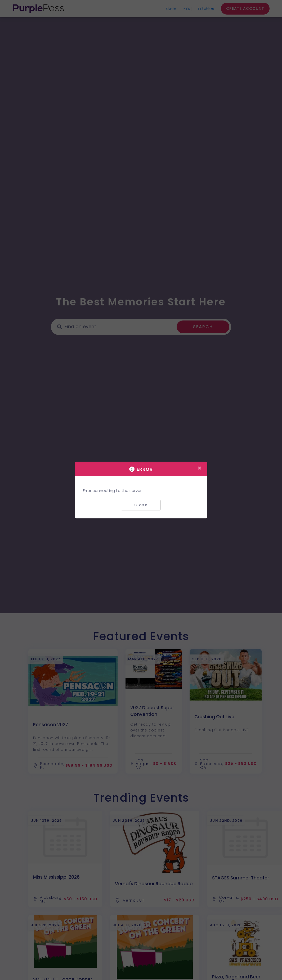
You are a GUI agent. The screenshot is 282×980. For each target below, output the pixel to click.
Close (141, 505)
